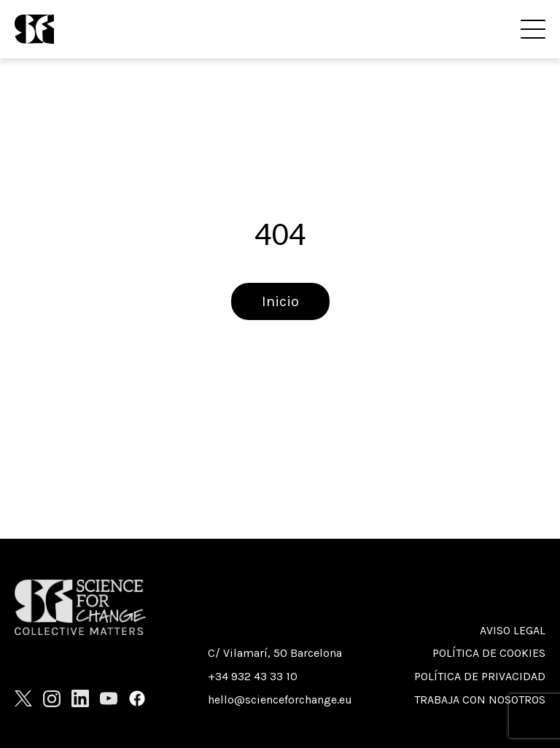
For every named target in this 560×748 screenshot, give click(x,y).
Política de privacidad (480, 676)
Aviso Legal (513, 630)
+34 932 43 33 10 (253, 676)
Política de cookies (489, 653)
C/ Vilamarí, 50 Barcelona (275, 653)
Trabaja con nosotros (480, 700)
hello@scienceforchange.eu (280, 700)
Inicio (280, 301)
